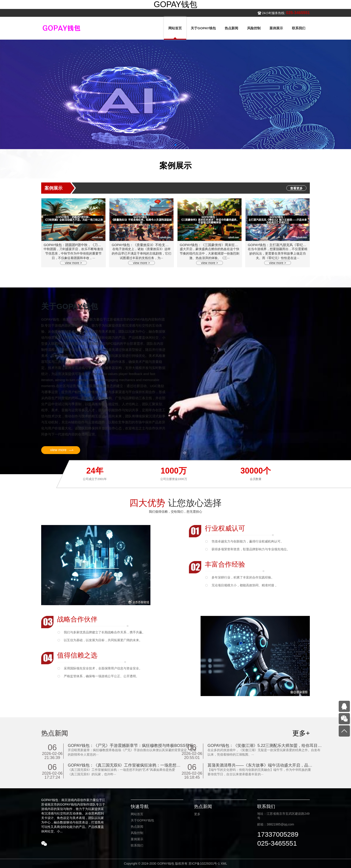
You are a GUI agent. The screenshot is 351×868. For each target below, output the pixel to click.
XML (224, 864)
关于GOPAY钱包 (142, 820)
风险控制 (137, 833)
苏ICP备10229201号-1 (204, 864)
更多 (197, 814)
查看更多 (296, 188)
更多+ (301, 733)
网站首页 (137, 814)
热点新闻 (137, 827)
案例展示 (137, 839)
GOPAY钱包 (176, 4)
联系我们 (137, 845)
